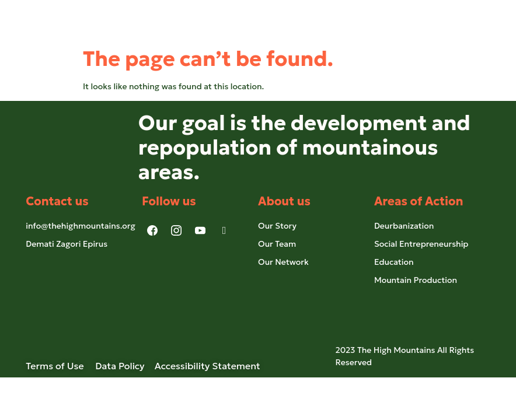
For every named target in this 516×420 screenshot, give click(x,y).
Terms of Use (60, 366)
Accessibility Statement (208, 366)
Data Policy (120, 366)
